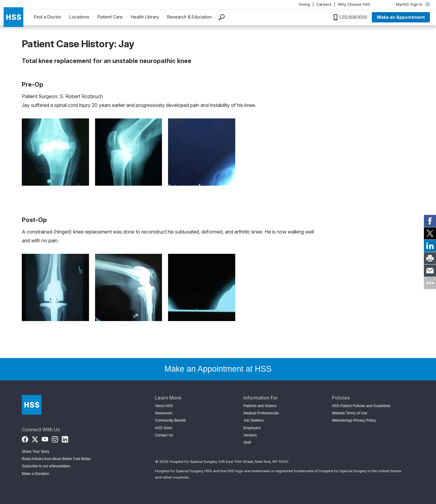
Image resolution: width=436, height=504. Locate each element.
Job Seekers (254, 420)
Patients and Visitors (260, 406)
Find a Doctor (48, 17)
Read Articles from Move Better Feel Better (56, 459)
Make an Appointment (401, 17)
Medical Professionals (261, 413)
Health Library (145, 17)
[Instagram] (55, 438)
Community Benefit (170, 420)
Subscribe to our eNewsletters (46, 466)
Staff (247, 443)
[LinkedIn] (65, 438)
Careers (324, 4)
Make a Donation (36, 474)
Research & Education (189, 17)
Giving (304, 4)
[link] (430, 221)
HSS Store (164, 428)
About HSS (164, 406)
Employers (252, 428)
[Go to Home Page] (32, 405)
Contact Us (164, 435)
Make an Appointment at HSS (218, 369)
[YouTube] (45, 438)
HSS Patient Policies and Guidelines (361, 406)
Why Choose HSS (354, 4)
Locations (79, 17)
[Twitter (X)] (35, 438)
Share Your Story (36, 452)
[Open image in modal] (55, 152)
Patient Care (110, 17)
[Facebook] (25, 438)
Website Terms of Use (350, 413)
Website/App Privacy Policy (354, 420)
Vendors (250, 435)
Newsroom (164, 413)
